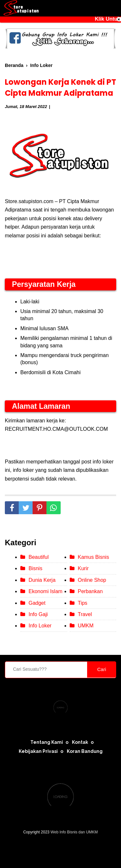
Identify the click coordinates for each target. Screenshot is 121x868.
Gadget (37, 603)
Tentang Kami (47, 742)
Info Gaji (38, 614)
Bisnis (35, 568)
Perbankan (90, 591)
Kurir (83, 568)
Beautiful (38, 557)
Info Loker (40, 626)
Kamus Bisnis (93, 557)
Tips (83, 603)
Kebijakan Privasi (38, 751)
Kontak (80, 742)
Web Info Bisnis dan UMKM (74, 832)
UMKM (86, 626)
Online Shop (92, 580)
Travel (85, 614)
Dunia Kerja (42, 580)
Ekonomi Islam (45, 591)
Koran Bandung (85, 751)
